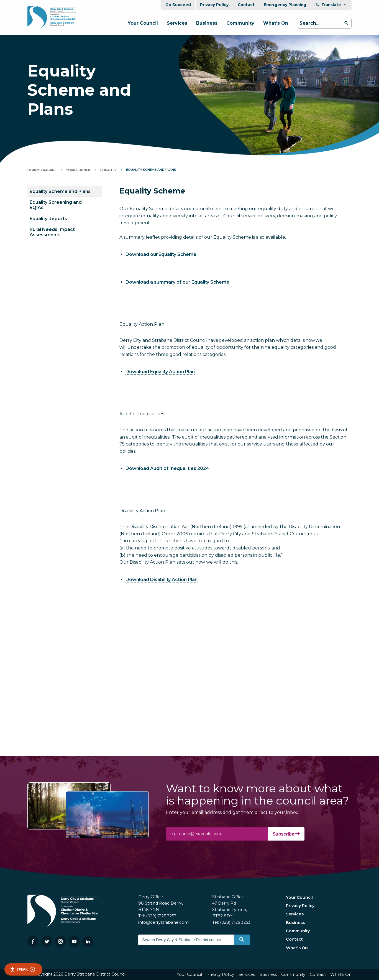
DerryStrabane (42, 170)
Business (207, 23)
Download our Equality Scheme (161, 254)
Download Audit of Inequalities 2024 (167, 468)
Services (177, 23)
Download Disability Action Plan (162, 580)
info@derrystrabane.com (163, 922)
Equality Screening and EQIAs (56, 205)
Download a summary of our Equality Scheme (178, 282)
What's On (276, 23)
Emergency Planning (285, 5)
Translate (331, 5)
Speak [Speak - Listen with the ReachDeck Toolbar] (22, 969)
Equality (108, 170)
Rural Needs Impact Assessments (52, 232)
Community (240, 23)
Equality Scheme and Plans (60, 191)
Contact (246, 5)
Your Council (143, 23)
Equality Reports (48, 219)
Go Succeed (178, 5)
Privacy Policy (214, 5)
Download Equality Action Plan (160, 372)
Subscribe (286, 834)
